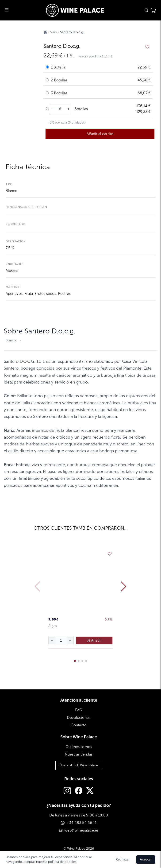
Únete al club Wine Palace (79, 765)
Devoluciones (79, 718)
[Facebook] (79, 791)
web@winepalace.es (81, 830)
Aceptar (146, 859)
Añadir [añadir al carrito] (94, 640)
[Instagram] (67, 791)
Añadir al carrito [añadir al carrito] (100, 134)
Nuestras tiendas (79, 754)
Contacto (79, 725)
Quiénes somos (79, 747)
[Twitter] (90, 791)
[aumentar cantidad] (68, 109)
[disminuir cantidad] (53, 109)
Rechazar (123, 859)
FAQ (79, 710)
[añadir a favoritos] (147, 47)
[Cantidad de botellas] (60, 109)
